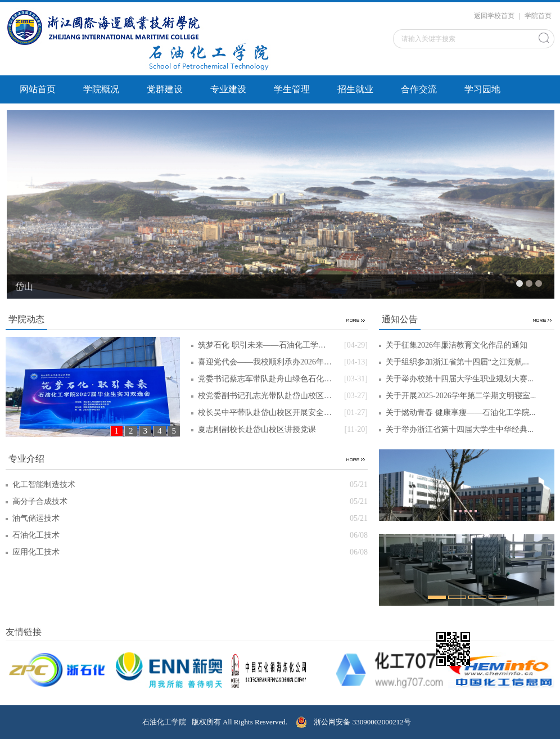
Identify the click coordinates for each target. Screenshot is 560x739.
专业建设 (228, 89)
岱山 (24, 287)
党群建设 (165, 89)
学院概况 (101, 89)
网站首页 (38, 89)
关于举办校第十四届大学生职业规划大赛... (460, 379)
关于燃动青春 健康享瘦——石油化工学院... (460, 413)
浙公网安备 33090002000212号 (353, 722)
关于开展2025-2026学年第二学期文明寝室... (461, 396)
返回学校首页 (494, 16)
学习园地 (482, 89)
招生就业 (355, 89)
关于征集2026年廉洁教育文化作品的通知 (457, 345)
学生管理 (292, 89)
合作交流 (419, 89)
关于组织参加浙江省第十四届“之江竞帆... (457, 362)
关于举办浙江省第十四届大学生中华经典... (460, 429)
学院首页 (538, 16)
